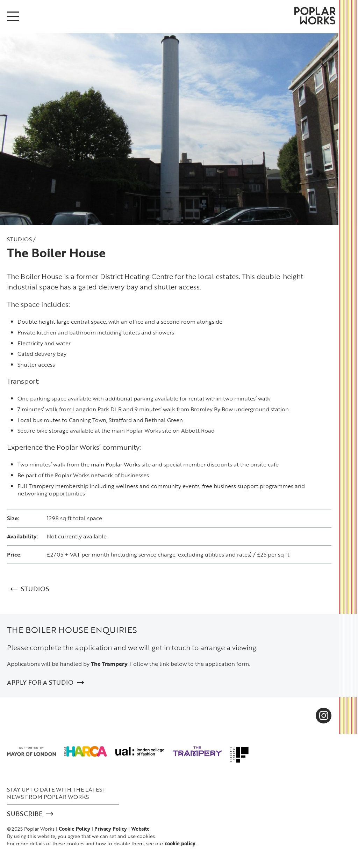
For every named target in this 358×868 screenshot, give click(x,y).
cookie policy (180, 843)
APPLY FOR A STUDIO (45, 682)
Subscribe (30, 814)
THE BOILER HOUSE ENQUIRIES (72, 630)
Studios (19, 239)
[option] (169, 129)
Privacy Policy (111, 829)
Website (140, 829)
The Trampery (109, 664)
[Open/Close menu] (13, 16)
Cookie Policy (74, 829)
